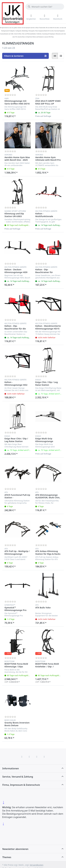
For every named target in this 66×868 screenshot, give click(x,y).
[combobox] (45, 7)
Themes (7, 857)
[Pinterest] (44, 757)
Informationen (11, 768)
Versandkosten (36, 865)
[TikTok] (37, 757)
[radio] (55, 56)
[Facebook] (22, 757)
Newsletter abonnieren (15, 849)
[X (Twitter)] (29, 757)
